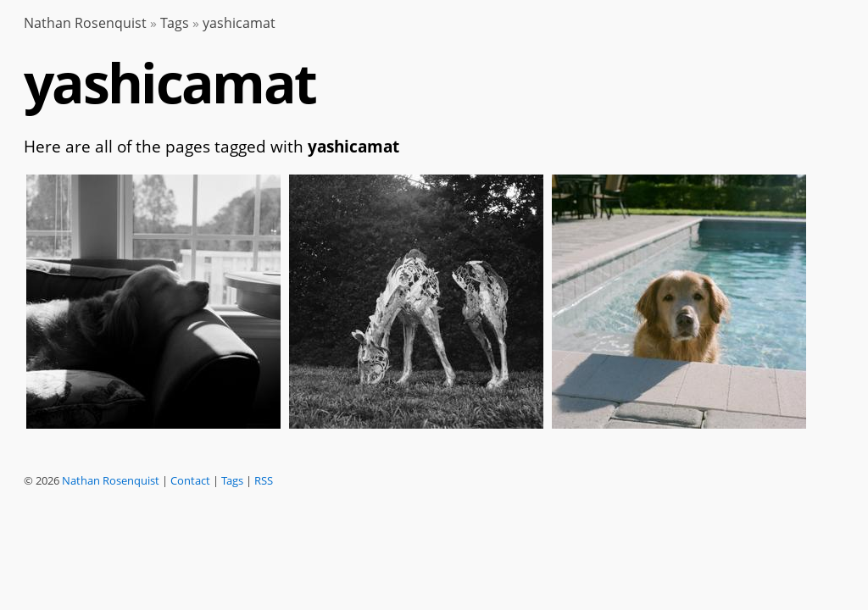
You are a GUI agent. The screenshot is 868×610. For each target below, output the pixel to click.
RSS (264, 480)
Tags (175, 23)
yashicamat (239, 23)
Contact (190, 480)
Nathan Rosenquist (85, 23)
